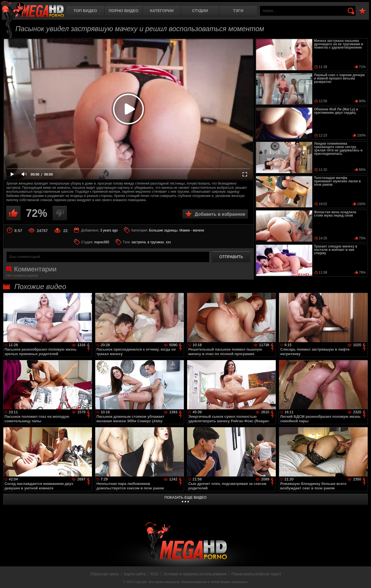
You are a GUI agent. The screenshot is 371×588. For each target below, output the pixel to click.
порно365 (102, 242)
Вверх (363, 578)
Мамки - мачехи (192, 230)
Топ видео (85, 11)
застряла (139, 242)
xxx (168, 242)
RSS (154, 574)
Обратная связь (104, 574)
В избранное (362, 11)
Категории (162, 11)
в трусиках (156, 242)
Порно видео (124, 11)
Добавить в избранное (220, 214)
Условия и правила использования (195, 574)
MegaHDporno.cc (32, 10)
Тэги (238, 11)
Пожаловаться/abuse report (256, 574)
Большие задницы (163, 230)
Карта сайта (135, 574)
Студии (200, 11)
